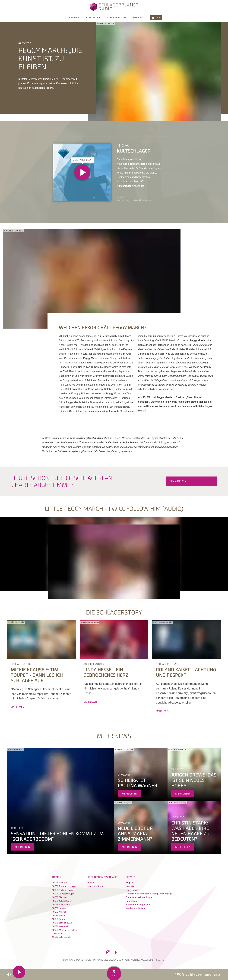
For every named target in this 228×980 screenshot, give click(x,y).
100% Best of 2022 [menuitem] (62, 923)
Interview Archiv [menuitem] (96, 886)
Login (156, 18)
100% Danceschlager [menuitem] (63, 894)
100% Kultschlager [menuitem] (62, 901)
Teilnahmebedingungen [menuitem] (138, 904)
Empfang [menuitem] (138, 18)
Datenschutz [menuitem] (132, 890)
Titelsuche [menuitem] (58, 934)
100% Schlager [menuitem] (60, 883)
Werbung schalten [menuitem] (135, 908)
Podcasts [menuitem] (93, 18)
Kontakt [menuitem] (130, 886)
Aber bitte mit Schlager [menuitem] (103, 877)
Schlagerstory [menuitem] (117, 18)
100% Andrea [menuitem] (59, 912)
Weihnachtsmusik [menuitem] (62, 937)
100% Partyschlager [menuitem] (63, 890)
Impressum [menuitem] (132, 901)
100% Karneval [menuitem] (60, 926)
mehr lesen (17, 707)
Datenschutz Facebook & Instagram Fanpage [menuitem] (149, 894)
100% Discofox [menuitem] (60, 897)
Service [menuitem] (131, 877)
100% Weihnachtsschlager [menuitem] (66, 930)
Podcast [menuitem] (92, 883)
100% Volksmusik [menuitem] (61, 904)
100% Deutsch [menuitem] (60, 919)
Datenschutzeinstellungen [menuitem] (139, 897)
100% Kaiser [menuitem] (59, 915)
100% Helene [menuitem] (59, 908)
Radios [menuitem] (74, 18)
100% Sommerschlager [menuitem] (64, 886)
